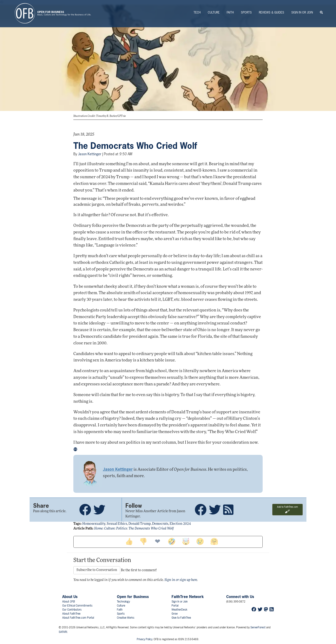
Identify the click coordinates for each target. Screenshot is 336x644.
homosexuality (94, 524)
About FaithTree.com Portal (78, 618)
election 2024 (180, 524)
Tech (197, 12)
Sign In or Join (302, 12)
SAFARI (63, 632)
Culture (214, 12)
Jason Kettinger (90, 154)
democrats (160, 524)
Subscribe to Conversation (97, 570)
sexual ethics (117, 524)
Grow (175, 614)
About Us (70, 597)
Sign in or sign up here (181, 580)
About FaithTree (71, 614)
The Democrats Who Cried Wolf (135, 146)
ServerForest (258, 627)
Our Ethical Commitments (77, 606)
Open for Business (133, 597)
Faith (230, 12)
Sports (246, 12)
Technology (123, 602)
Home (98, 529)
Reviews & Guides (272, 12)
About (69, 602)
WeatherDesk (179, 610)
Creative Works (126, 618)
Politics (122, 529)
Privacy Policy (144, 639)
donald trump (140, 524)
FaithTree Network (188, 597)
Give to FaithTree (181, 618)
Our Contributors (72, 610)
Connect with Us (240, 597)
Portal (175, 606)
